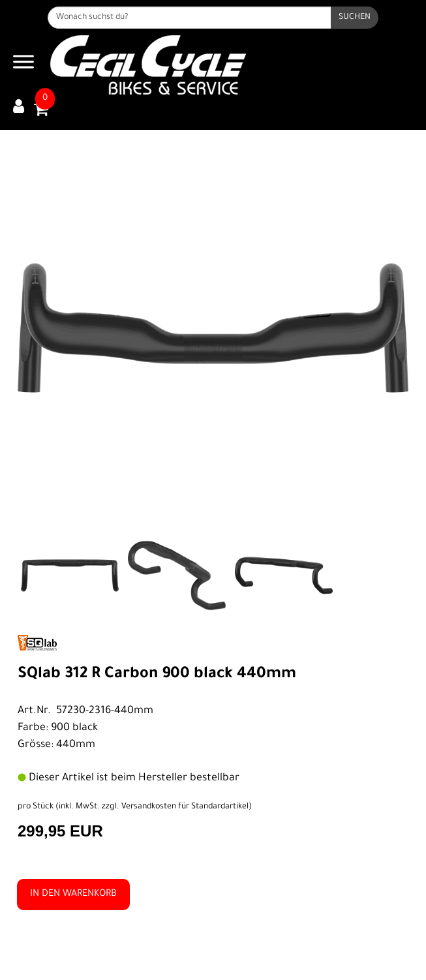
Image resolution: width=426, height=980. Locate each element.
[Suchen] (355, 18)
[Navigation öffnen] (23, 65)
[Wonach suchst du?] (189, 18)
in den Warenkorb (73, 895)
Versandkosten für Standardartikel (185, 807)
